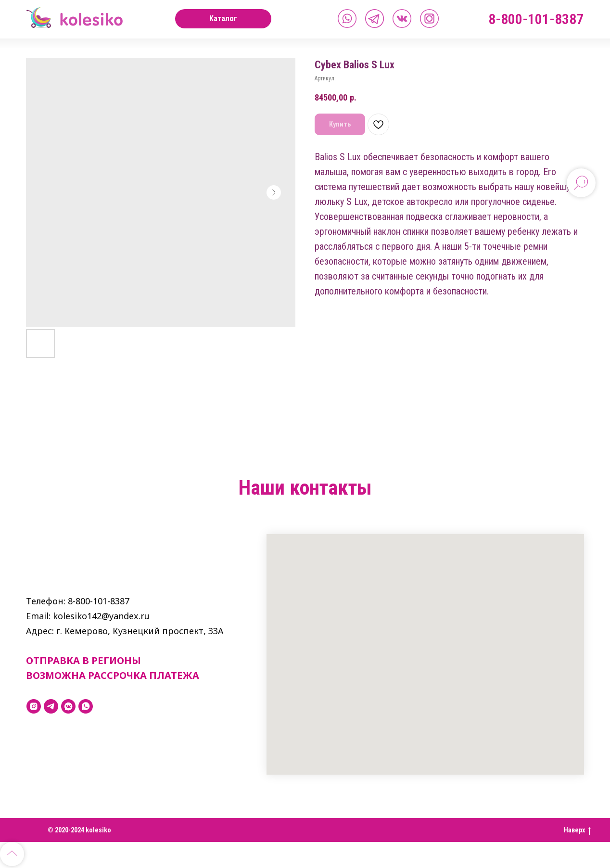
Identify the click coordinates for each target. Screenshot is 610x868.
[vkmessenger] (68, 706)
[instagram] (34, 706)
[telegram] (51, 706)
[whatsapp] (86, 706)
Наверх (577, 830)
